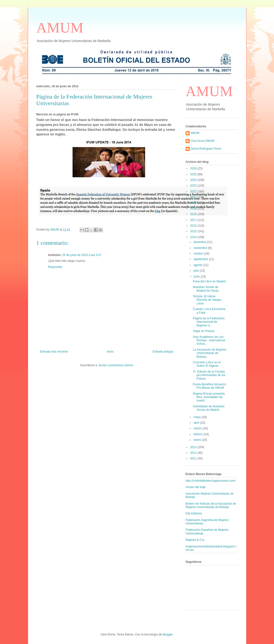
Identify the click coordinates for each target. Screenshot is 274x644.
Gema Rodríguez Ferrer (206, 149)
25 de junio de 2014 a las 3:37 (82, 255)
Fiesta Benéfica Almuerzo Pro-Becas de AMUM (209, 386)
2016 (194, 226)
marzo (198, 428)
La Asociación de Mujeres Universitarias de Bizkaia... (209, 353)
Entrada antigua (163, 352)
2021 (194, 197)
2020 (194, 203)
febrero (198, 434)
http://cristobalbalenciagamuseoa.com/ (211, 481)
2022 (194, 191)
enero (198, 440)
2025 (194, 174)
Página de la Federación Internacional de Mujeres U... (209, 322)
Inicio (110, 352)
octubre (199, 254)
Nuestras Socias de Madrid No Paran (206, 289)
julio (197, 271)
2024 (194, 180)
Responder (55, 267)
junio (197, 277)
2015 (194, 231)
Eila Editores (194, 513)
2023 (194, 186)
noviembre (201, 248)
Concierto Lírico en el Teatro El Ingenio (207, 364)
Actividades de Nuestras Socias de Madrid (208, 408)
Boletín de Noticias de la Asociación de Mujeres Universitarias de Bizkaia (211, 505)
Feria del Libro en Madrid (209, 281)
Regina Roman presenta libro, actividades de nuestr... (209, 397)
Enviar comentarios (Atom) (116, 365)
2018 (194, 214)
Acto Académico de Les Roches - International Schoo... (209, 340)
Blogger (168, 634)
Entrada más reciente (54, 352)
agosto (198, 265)
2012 (194, 453)
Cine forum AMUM (203, 141)
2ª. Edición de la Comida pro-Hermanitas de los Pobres (209, 375)
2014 (194, 237)
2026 (194, 168)
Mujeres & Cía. (195, 540)
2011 (194, 458)
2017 (194, 220)
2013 (194, 447)
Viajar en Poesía (203, 331)
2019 (194, 209)
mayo (198, 417)
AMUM (60, 28)
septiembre (201, 259)
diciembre (200, 242)
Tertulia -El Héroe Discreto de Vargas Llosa (207, 300)
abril (197, 423)
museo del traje (196, 487)
